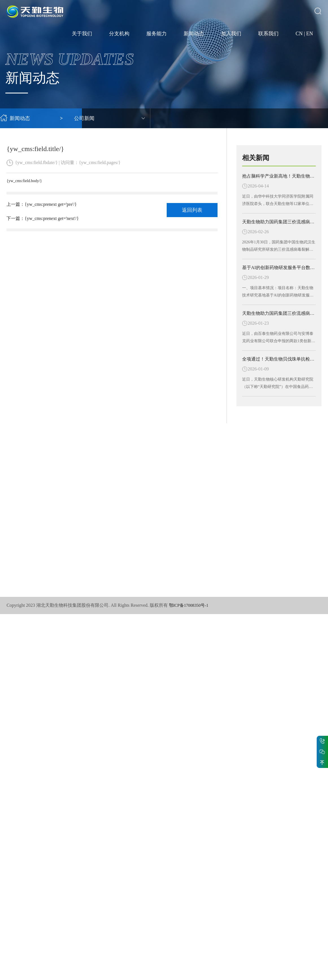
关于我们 (82, 34)
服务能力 (157, 34)
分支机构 (119, 34)
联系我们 (268, 34)
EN (310, 34)
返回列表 (192, 210)
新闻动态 (194, 34)
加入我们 (231, 34)
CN (299, 34)
